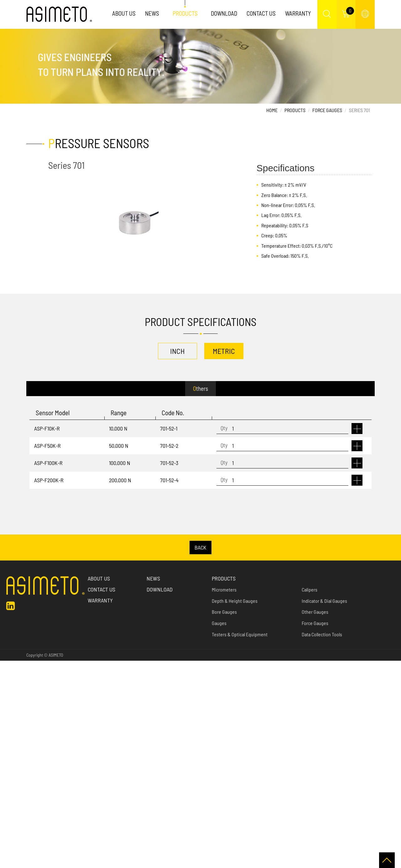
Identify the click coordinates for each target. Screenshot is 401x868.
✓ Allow (8, 681)
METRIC (224, 351)
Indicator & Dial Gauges (324, 601)
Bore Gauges (224, 612)
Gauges (219, 623)
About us (99, 578)
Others (200, 388)
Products (185, 13)
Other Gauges (315, 612)
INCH (177, 351)
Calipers (310, 589)
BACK (200, 547)
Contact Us (261, 13)
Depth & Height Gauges (235, 601)
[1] (282, 429)
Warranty (298, 13)
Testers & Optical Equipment (240, 634)
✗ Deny (8, 689)
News (152, 13)
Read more (13, 737)
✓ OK (159, 864)
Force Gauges (327, 110)
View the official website (50, 737)
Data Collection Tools (322, 634)
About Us (124, 13)
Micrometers (224, 589)
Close (5, 665)
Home (272, 110)
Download (224, 13)
